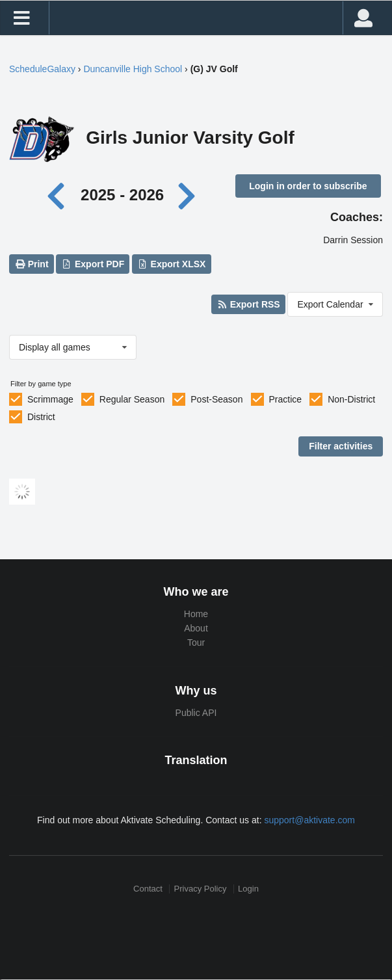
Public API (196, 713)
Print (31, 264)
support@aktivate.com (309, 820)
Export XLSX (171, 264)
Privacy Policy (201, 889)
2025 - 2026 (122, 195)
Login (248, 889)
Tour (196, 642)
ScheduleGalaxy (42, 69)
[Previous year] (59, 195)
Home (196, 614)
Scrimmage (50, 399)
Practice (286, 399)
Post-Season (216, 399)
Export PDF (93, 264)
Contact (148, 889)
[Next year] (188, 195)
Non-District (351, 399)
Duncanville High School (133, 69)
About (196, 628)
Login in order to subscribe (308, 186)
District (41, 417)
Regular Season (132, 399)
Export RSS (248, 304)
